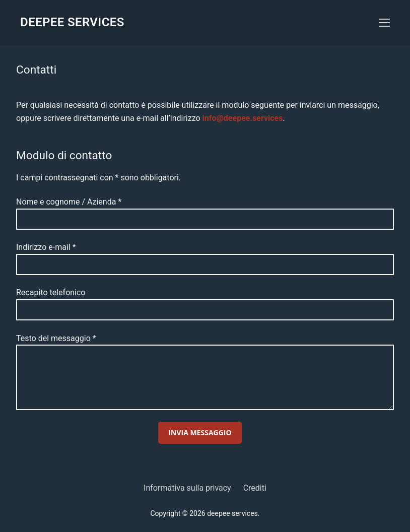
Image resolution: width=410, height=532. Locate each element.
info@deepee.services (243, 118)
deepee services (72, 22)
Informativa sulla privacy (187, 488)
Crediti (255, 488)
